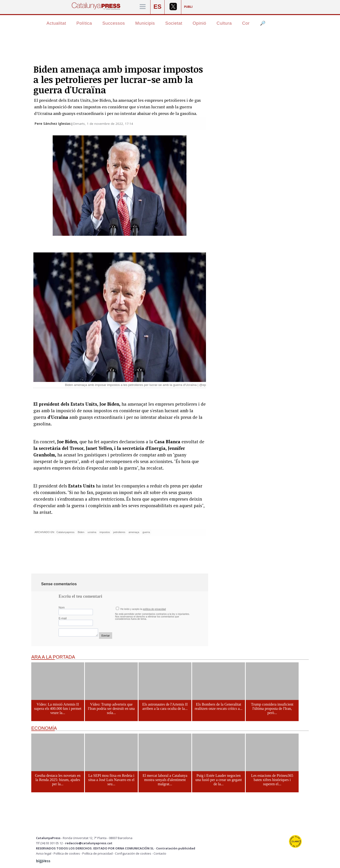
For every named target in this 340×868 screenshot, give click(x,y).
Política (84, 23)
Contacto (160, 853)
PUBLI (188, 7)
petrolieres (119, 532)
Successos (114, 23)
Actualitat (56, 23)
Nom (62, 608)
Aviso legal (44, 853)
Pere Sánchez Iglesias (53, 124)
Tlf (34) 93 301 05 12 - (51, 843)
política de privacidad (154, 609)
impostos (105, 532)
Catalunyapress (65, 532)
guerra (146, 532)
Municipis (145, 23)
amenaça (134, 532)
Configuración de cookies (133, 853)
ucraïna (92, 532)
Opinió (199, 23)
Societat (174, 23)
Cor (246, 23)
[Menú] (143, 7)
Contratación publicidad (176, 848)
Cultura (224, 23)
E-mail (63, 618)
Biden (81, 532)
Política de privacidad (97, 853)
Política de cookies (67, 853)
